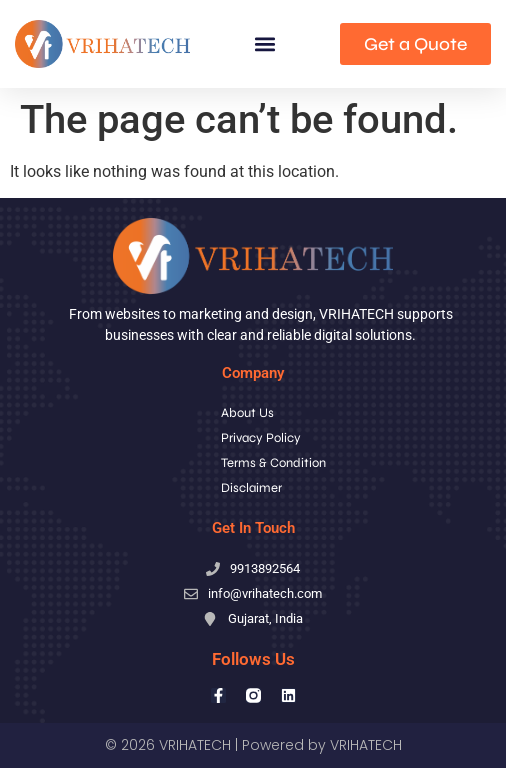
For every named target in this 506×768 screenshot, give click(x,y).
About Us (247, 413)
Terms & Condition (273, 463)
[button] (265, 44)
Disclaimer (251, 488)
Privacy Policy (261, 438)
